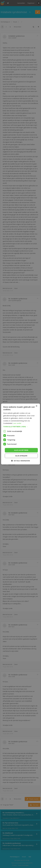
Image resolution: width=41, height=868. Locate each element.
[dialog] (20, 434)
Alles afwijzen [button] (21, 456)
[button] (20, 427)
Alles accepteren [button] (21, 450)
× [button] (36, 406)
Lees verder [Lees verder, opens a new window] (17, 423)
